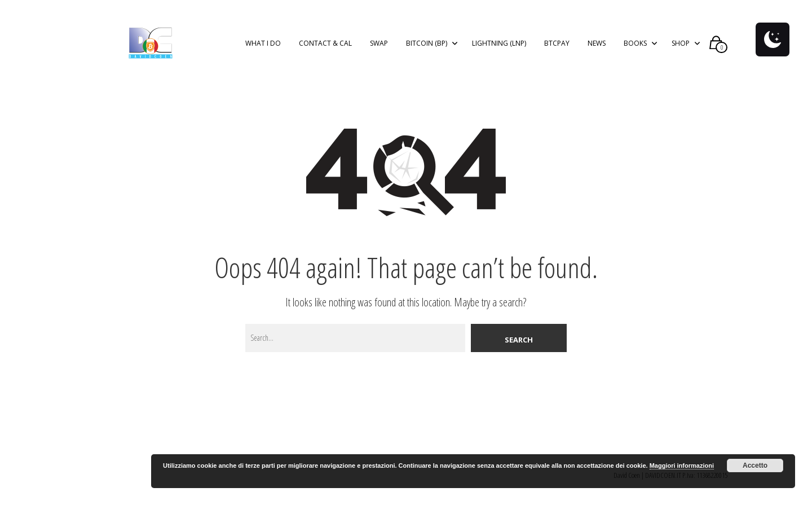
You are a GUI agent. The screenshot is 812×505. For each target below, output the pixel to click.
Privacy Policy (506, 12)
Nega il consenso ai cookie (601, 12)
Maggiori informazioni (682, 466)
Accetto (755, 466)
